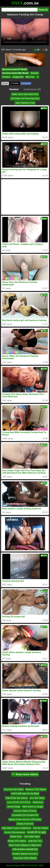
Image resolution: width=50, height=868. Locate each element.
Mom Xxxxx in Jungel (33, 806)
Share (5, 83)
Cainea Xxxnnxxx (25, 824)
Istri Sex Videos (41, 828)
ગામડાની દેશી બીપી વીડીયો (19, 802)
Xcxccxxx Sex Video (14, 789)
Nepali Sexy (16, 837)
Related (14, 89)
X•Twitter (15, 83)
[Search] (19, 10)
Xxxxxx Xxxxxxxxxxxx (15, 832)
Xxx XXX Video (37, 798)
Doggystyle (18, 77)
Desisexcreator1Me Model (15, 73)
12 (45, 50)
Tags (17, 865)
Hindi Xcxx (38, 802)
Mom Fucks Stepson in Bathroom (25, 845)
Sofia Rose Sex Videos (17, 798)
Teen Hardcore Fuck (25, 103)
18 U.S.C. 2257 (36, 865)
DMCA (24, 865)
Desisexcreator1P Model (15, 69)
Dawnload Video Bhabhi (25, 858)
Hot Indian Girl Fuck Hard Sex (25, 98)
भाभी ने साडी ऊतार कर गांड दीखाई (25, 794)
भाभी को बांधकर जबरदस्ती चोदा (25, 849)
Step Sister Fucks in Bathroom (16, 828)
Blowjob (35, 73)
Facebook (26, 83)
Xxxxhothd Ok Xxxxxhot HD (25, 815)
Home (9, 865)
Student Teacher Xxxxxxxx (25, 854)
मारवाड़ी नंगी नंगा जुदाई (36, 832)
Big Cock (30, 77)
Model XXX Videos (17, 841)
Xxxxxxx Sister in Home (25, 811)
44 (37, 50)
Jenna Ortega (14, 806)
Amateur (6, 77)
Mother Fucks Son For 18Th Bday (25, 819)
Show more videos (25, 774)
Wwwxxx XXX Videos (36, 789)
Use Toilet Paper (32, 837)
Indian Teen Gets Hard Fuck (25, 94)
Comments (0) (32, 89)
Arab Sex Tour (35, 841)
